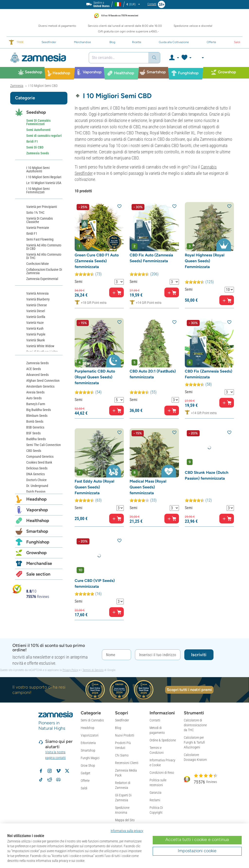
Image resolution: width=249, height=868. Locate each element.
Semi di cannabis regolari (44, 136)
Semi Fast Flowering (40, 239)
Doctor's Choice (36, 480)
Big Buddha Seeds (39, 410)
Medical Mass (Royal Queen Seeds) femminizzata (148, 487)
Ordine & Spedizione (163, 740)
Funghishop (38, 542)
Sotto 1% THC (35, 213)
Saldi (84, 788)
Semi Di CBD (35, 147)
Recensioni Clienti (127, 763)
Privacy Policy (70, 670)
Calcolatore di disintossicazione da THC (195, 725)
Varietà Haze (35, 323)
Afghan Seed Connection (43, 381)
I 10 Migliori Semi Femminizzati (38, 190)
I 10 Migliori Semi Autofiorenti (38, 169)
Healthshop (38, 521)
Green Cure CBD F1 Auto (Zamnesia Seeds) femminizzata (97, 261)
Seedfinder (122, 720)
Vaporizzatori (90, 735)
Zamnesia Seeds (38, 153)
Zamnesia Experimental (42, 279)
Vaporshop (37, 510)
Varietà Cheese (37, 305)
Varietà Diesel (36, 311)
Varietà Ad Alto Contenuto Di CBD (44, 247)
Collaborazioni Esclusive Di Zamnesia (44, 271)
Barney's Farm (36, 404)
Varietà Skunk (36, 340)
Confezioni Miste (38, 264)
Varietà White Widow (40, 346)
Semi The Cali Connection (44, 445)
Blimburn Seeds (37, 416)
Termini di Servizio (93, 670)
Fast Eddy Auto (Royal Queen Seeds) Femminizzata (94, 487)
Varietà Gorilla (36, 317)
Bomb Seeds (35, 421)
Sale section (38, 574)
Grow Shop (88, 765)
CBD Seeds (34, 451)
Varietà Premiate (38, 228)
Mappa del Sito (125, 820)
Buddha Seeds (36, 439)
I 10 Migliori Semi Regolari (44, 177)
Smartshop (37, 531)
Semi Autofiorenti (38, 130)
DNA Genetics (36, 474)
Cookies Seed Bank (39, 462)
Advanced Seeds (37, 375)
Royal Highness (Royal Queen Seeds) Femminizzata (205, 261)
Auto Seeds (34, 398)
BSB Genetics (35, 427)
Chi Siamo (122, 755)
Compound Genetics (40, 457)
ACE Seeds (34, 369)
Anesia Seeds (35, 392)
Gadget (85, 773)
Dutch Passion (36, 492)
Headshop (36, 499)
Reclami (155, 800)
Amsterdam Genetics (40, 386)
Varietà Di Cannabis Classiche (40, 220)
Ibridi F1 (32, 141)
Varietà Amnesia (37, 293)
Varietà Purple (36, 334)
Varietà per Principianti (42, 207)
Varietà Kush (35, 328)
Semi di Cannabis (92, 720)
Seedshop (36, 112)
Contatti (155, 720)
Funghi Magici (90, 758)
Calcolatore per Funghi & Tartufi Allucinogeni (194, 742)
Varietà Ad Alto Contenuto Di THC (44, 256)
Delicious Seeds (37, 468)
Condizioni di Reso (162, 773)
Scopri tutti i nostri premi (189, 690)
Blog (118, 728)
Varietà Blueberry (38, 299)
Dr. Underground (37, 486)
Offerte (85, 781)
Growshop (36, 553)
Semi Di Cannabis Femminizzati (38, 122)
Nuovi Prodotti (125, 735)
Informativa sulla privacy (127, 831)
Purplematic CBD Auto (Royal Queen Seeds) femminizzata (95, 377)
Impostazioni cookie (197, 851)
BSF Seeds (33, 433)
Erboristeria (88, 743)
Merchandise (39, 563)
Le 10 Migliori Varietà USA (44, 183)
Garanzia (156, 793)
